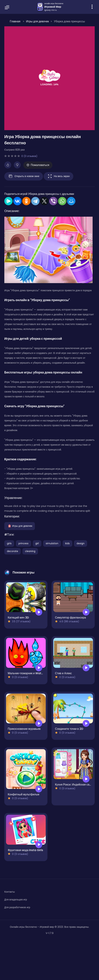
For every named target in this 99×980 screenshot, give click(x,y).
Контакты (9, 892)
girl (37, 543)
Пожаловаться (38, 165)
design (81, 543)
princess (23, 543)
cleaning (30, 551)
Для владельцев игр (16, 900)
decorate (13, 551)
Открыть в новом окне (24, 176)
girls (9, 543)
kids (67, 543)
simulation (52, 543)
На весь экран (58, 176)
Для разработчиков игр (17, 907)
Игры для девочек (20, 526)
